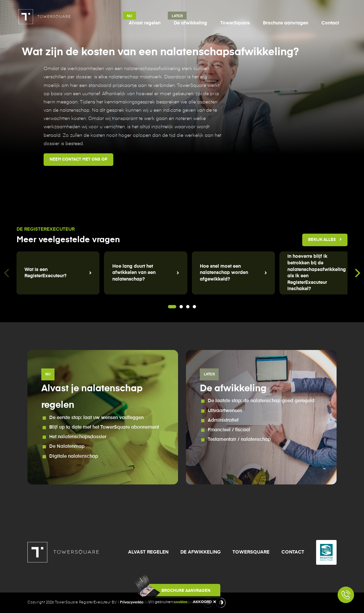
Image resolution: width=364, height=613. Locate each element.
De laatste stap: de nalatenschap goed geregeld (261, 401)
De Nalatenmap (67, 446)
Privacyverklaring (135, 602)
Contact (330, 23)
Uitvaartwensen (225, 411)
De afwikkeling (190, 23)
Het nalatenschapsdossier (78, 437)
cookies (181, 602)
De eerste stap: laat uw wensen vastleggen (96, 418)
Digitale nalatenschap (74, 456)
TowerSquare (235, 23)
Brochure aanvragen (286, 23)
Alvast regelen (145, 23)
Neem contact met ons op (78, 160)
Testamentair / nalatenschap (239, 440)
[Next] (357, 273)
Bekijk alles (325, 240)
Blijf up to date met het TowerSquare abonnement (104, 427)
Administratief (223, 420)
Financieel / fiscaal (229, 430)
